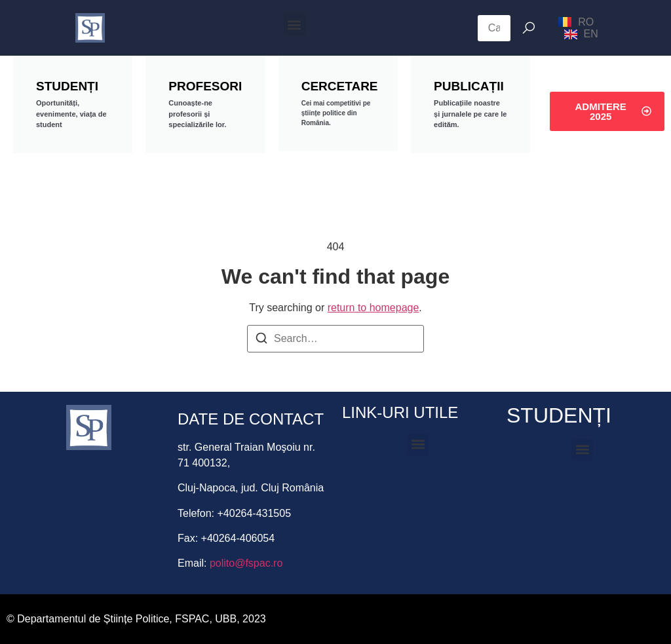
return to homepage (374, 308)
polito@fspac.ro (246, 563)
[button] (295, 25)
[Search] (261, 340)
